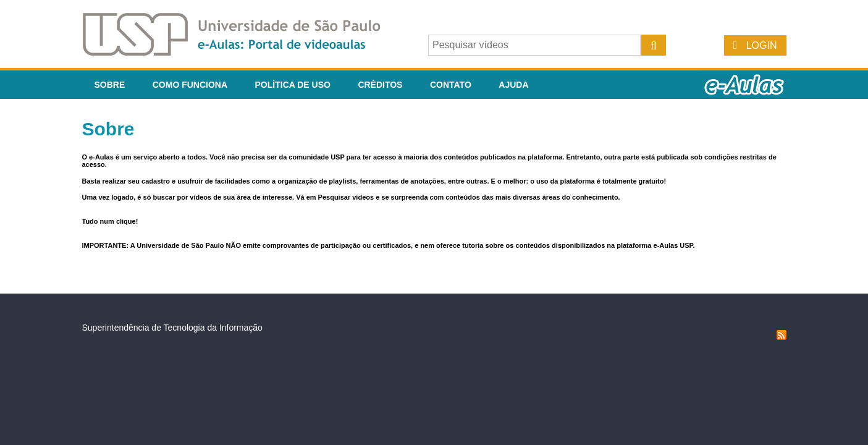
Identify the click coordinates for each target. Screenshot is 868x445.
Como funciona (190, 85)
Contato (451, 85)
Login (762, 45)
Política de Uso (293, 85)
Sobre (110, 85)
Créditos (380, 85)
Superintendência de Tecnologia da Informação (172, 328)
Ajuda (513, 85)
